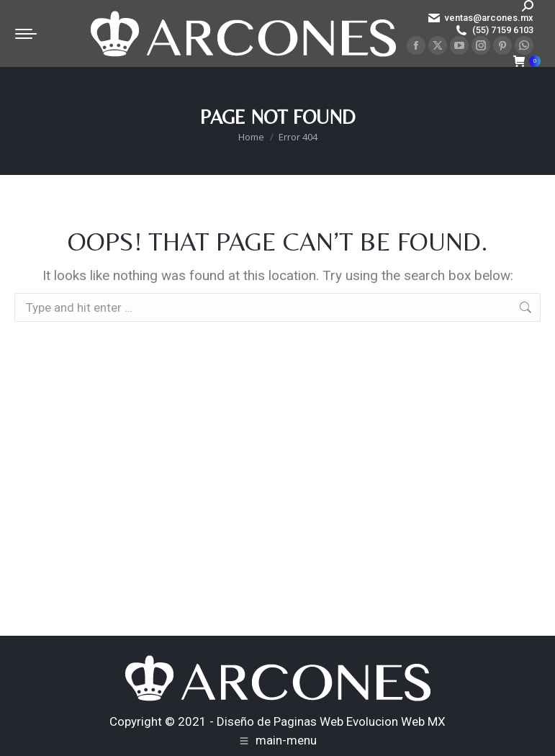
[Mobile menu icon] (26, 34)
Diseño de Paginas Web (280, 721)
